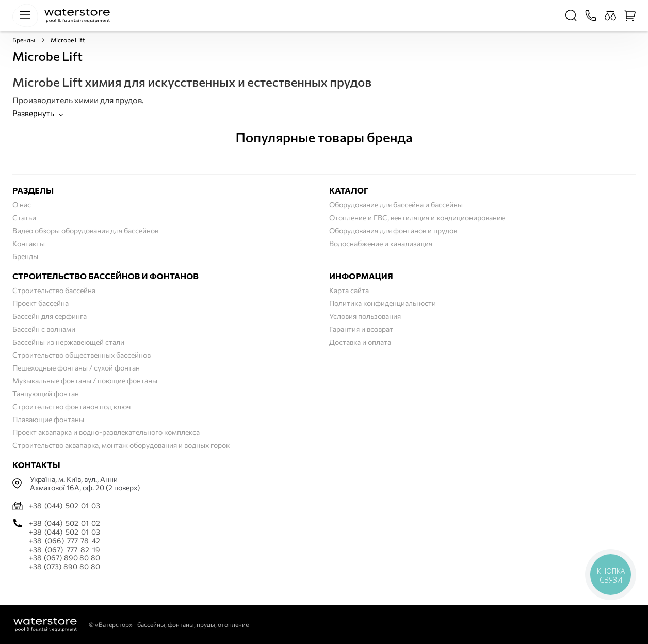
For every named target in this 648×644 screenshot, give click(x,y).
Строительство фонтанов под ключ (71, 406)
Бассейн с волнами (44, 329)
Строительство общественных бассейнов (82, 355)
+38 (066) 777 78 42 (64, 541)
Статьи (24, 218)
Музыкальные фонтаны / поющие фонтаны (85, 381)
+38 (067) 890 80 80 (64, 558)
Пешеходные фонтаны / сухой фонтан (76, 368)
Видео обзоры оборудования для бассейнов (85, 230)
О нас (22, 205)
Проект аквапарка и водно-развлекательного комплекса (106, 432)
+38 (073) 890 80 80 (64, 567)
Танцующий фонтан (46, 393)
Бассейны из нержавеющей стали (68, 342)
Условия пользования (365, 316)
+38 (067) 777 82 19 (64, 550)
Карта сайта (349, 290)
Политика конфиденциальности (383, 303)
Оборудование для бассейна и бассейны (396, 205)
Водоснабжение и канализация (381, 243)
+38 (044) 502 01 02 (64, 523)
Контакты (29, 243)
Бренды (24, 40)
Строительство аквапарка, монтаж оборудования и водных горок (121, 445)
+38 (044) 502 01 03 (64, 505)
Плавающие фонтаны (48, 419)
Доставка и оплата (360, 342)
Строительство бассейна (54, 290)
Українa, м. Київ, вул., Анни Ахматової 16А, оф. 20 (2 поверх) (85, 484)
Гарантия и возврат (361, 329)
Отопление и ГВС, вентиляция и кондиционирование (417, 218)
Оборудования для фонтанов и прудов (393, 230)
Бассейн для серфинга (50, 316)
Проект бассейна (40, 303)
